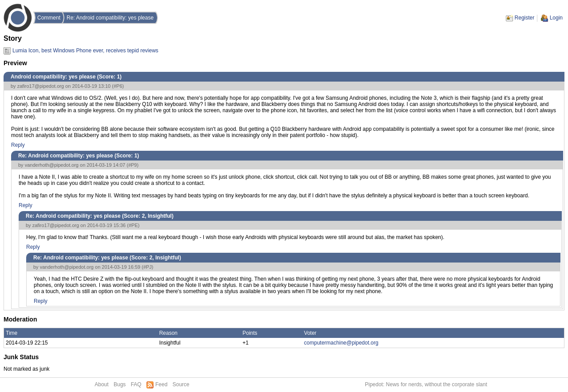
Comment (49, 18)
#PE (133, 225)
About (101, 384)
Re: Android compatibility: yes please (110, 18)
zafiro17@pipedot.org (41, 86)
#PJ (148, 267)
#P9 (133, 165)
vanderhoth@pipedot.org (52, 165)
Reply (18, 145)
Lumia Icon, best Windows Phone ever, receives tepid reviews (85, 51)
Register (525, 18)
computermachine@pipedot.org (341, 343)
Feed (161, 384)
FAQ (136, 384)
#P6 (118, 86)
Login (556, 18)
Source (181, 384)
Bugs (120, 384)
